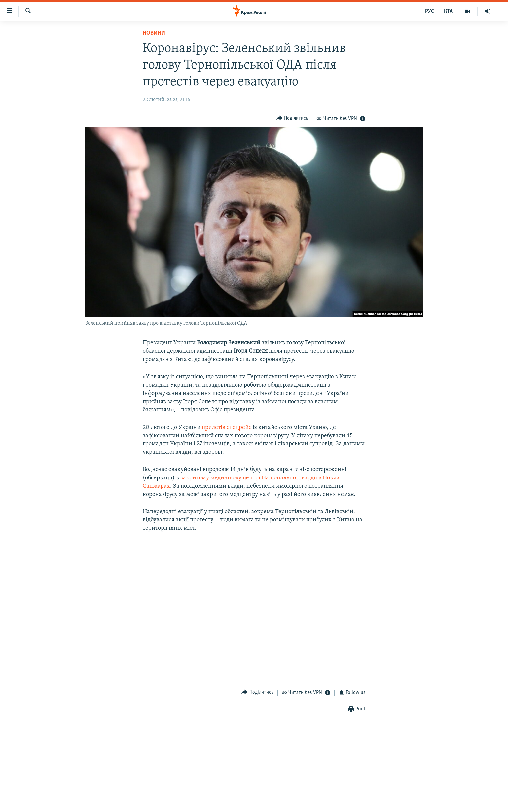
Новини (154, 33)
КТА (448, 11)
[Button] (292, 118)
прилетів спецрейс (227, 427)
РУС (430, 11)
